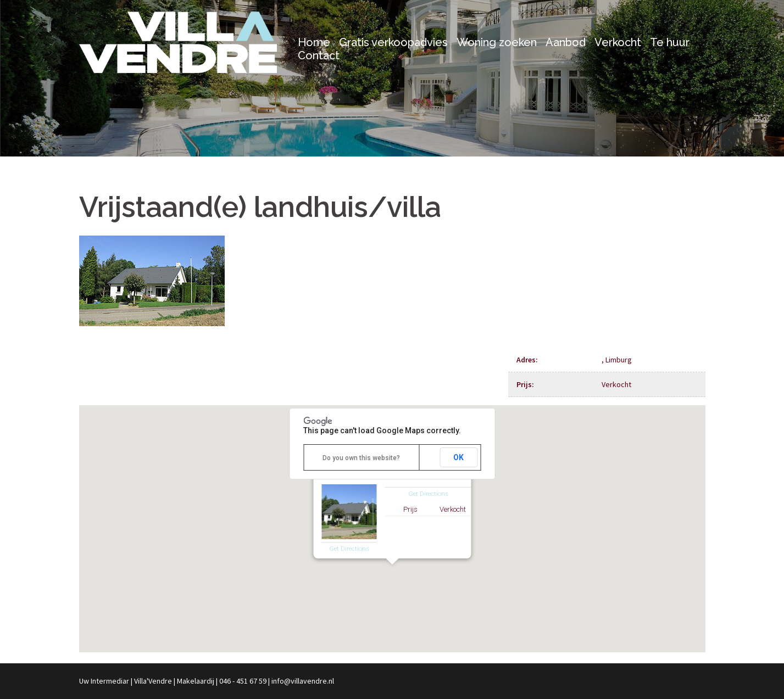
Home (314, 42)
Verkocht (618, 42)
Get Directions (349, 549)
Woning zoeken (497, 42)
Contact (319, 55)
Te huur (670, 42)
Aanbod (566, 42)
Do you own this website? (361, 458)
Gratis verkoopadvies (393, 42)
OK (458, 457)
